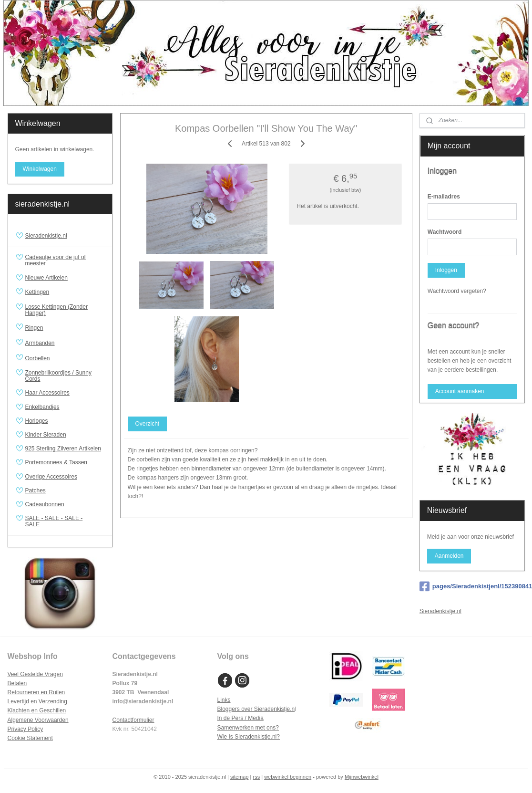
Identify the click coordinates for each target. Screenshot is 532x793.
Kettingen (65, 292)
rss (256, 777)
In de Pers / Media (240, 718)
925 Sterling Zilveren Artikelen (63, 449)
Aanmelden (449, 556)
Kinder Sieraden (46, 435)
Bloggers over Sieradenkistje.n (256, 709)
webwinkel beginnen (288, 777)
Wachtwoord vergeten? (457, 291)
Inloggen (446, 270)
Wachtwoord (445, 232)
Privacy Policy (26, 729)
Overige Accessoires (51, 477)
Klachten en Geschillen (37, 710)
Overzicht (147, 424)
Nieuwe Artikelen (46, 278)
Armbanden (65, 343)
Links (224, 700)
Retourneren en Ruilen (36, 692)
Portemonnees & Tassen (56, 462)
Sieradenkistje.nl (46, 236)
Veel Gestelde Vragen (35, 674)
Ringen (65, 328)
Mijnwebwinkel (362, 777)
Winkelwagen (39, 169)
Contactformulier (133, 720)
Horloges (37, 421)
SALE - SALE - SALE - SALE (65, 521)
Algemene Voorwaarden (38, 720)
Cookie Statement (30, 738)
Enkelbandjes (42, 407)
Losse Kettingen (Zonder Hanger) (56, 310)
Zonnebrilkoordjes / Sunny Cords (58, 376)
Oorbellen (65, 358)
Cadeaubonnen (45, 504)
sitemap (240, 777)
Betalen (17, 683)
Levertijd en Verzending (37, 701)
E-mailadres (444, 197)
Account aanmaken (460, 391)
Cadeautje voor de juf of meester (56, 260)
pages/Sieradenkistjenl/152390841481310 (472, 586)
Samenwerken (236, 728)
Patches (36, 490)
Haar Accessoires (47, 393)
